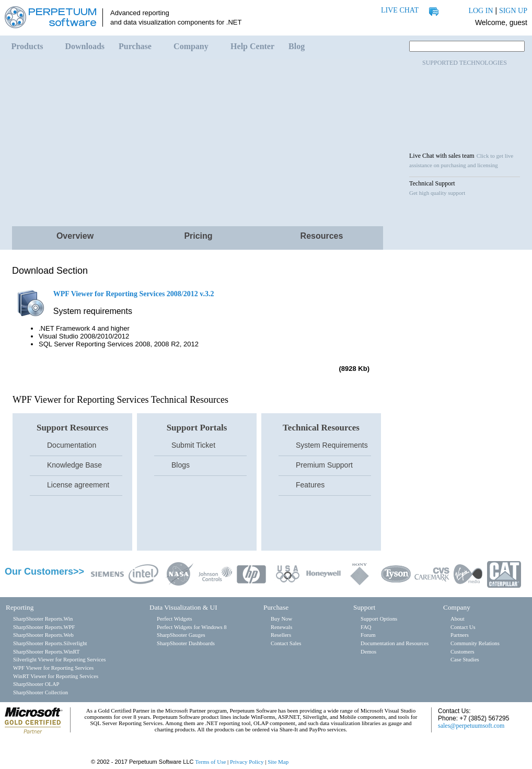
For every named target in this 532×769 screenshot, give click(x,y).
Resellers (281, 635)
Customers (462, 652)
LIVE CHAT (400, 10)
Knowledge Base (74, 465)
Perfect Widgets (175, 619)
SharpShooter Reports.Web (43, 635)
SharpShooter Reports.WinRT (46, 652)
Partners (460, 635)
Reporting (20, 607)
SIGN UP (513, 11)
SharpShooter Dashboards (186, 643)
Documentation (72, 445)
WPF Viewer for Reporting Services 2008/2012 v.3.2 (134, 294)
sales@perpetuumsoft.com (471, 726)
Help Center (252, 46)
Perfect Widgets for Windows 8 (192, 627)
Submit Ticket (193, 445)
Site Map (278, 762)
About (458, 619)
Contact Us (463, 627)
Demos (368, 652)
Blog (297, 46)
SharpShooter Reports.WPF (44, 627)
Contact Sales (286, 643)
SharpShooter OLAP (36, 684)
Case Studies (465, 660)
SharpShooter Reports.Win (43, 619)
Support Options (379, 619)
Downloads (85, 46)
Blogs (181, 465)
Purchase (135, 46)
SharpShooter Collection (41, 692)
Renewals (281, 627)
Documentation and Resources (395, 643)
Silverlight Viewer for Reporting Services (59, 660)
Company (191, 46)
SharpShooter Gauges (181, 635)
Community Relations (475, 643)
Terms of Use (210, 762)
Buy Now (281, 619)
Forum (368, 635)
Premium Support (324, 465)
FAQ (366, 627)
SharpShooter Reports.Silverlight (50, 643)
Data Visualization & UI (183, 607)
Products (27, 46)
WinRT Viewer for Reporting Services (56, 676)
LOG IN (481, 11)
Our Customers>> (44, 572)
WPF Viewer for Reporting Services (53, 668)
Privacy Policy (247, 762)
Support (364, 607)
